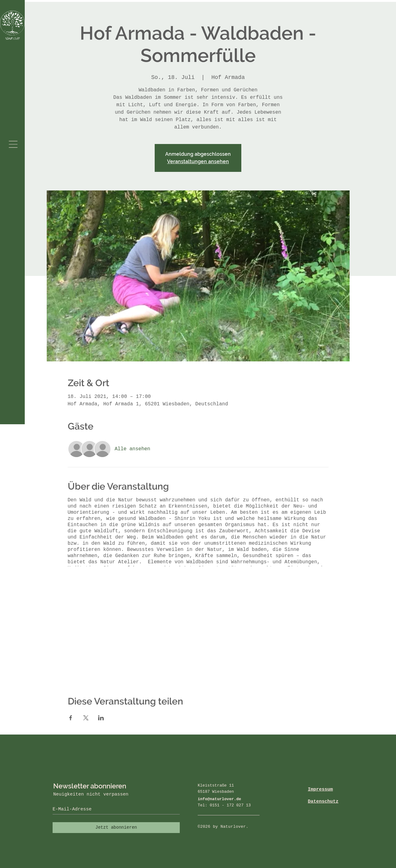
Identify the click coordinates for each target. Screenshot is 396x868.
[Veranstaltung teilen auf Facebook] (71, 718)
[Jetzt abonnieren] (116, 828)
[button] (13, 144)
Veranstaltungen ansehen (198, 161)
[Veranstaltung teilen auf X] (86, 718)
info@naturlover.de (219, 799)
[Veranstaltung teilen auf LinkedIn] (101, 718)
